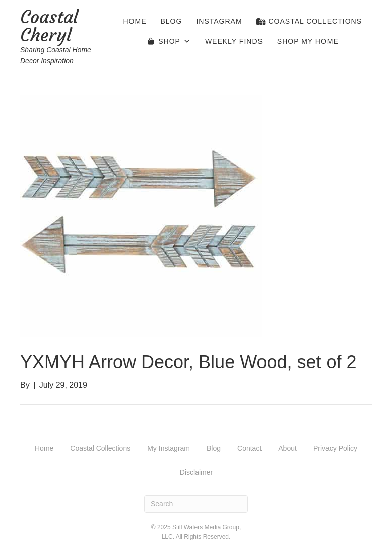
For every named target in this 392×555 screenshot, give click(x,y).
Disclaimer (196, 472)
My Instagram (169, 448)
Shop (175, 41)
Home (135, 21)
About (287, 448)
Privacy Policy (335, 448)
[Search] (196, 504)
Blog (172, 21)
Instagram (219, 21)
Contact (249, 448)
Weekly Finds (234, 41)
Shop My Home (308, 41)
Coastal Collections (309, 21)
